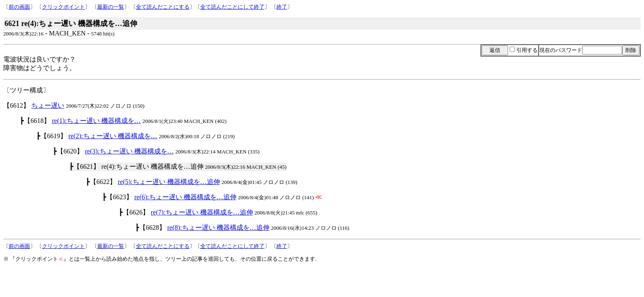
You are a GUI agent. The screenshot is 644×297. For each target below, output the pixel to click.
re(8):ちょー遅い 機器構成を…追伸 (218, 227)
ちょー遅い (48, 105)
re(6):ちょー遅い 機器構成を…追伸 (185, 197)
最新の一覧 (111, 7)
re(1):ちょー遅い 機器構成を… (96, 121)
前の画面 (19, 7)
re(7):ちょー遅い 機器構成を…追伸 (202, 212)
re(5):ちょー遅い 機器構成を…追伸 (169, 182)
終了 (282, 7)
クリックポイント (63, 7)
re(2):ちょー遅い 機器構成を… (113, 136)
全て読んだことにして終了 (232, 7)
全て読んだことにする (163, 7)
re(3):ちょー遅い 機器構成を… (129, 151)
